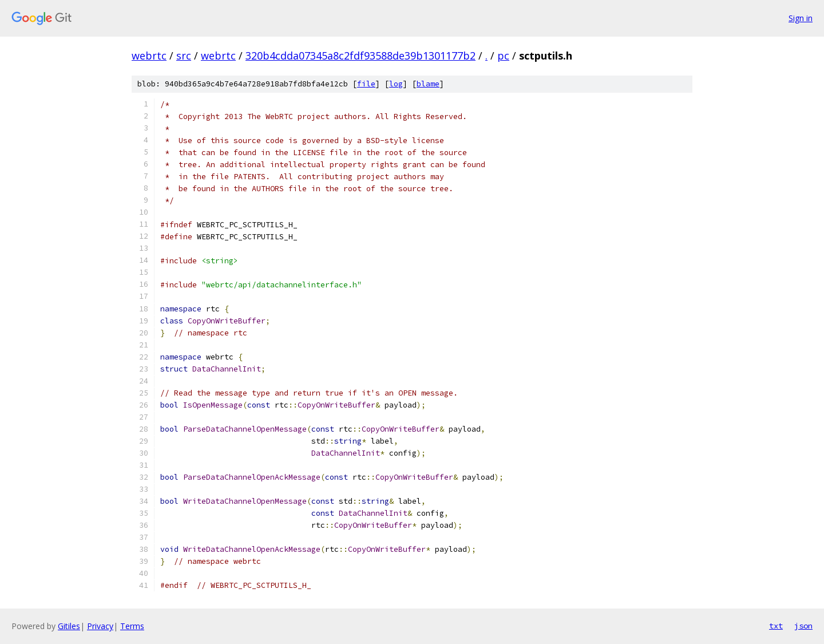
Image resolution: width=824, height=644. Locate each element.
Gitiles (69, 626)
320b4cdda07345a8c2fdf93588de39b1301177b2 (360, 56)
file (366, 84)
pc (503, 56)
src (184, 56)
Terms (132, 626)
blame (428, 84)
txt (776, 626)
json (803, 626)
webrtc (149, 56)
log (396, 84)
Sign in (801, 18)
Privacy (100, 626)
